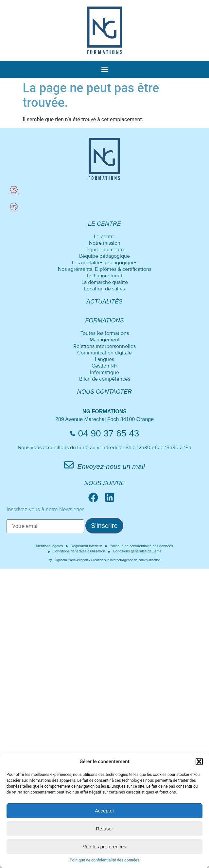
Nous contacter (105, 392)
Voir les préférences (104, 847)
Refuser (104, 829)
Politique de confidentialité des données (104, 860)
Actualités (104, 302)
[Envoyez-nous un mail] (69, 465)
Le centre (104, 224)
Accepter (104, 811)
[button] (199, 762)
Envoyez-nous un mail (111, 466)
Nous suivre (104, 483)
